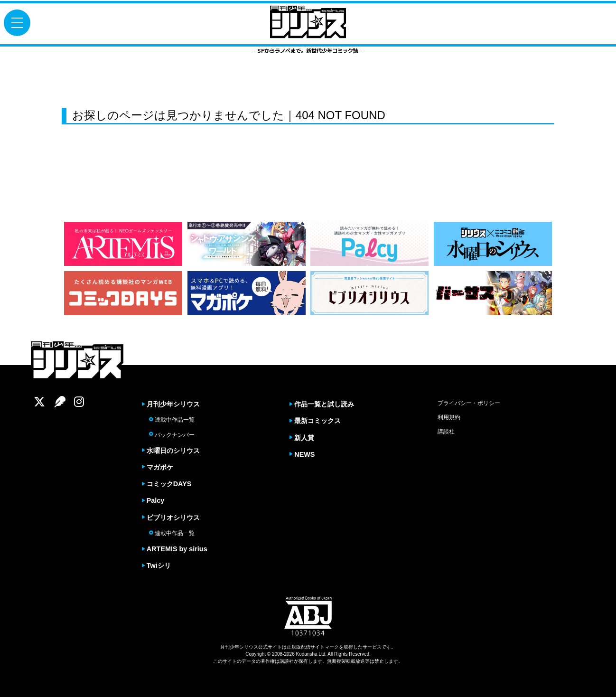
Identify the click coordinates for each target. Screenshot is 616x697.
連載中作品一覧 (172, 420)
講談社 (446, 432)
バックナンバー (172, 435)
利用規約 (449, 417)
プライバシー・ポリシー (469, 403)
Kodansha (307, 654)
